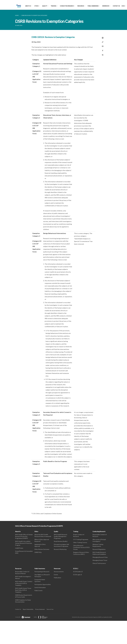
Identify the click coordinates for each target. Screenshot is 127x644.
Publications (57, 578)
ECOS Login (77, 575)
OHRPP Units (19, 548)
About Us (28, 6)
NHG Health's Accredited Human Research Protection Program (24, 543)
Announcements (59, 572)
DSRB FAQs (38, 552)
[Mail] (102, 45)
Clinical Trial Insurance (99, 563)
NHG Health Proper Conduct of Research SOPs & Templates (24, 583)
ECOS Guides (77, 572)
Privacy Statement (40, 609)
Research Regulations (99, 549)
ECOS (123, 6)
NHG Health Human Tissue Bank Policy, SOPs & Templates (23, 590)
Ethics (36, 6)
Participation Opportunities (43, 584)
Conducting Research (67, 6)
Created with (24, 617)
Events (56, 575)
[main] (63, 265)
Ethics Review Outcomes (42, 549)
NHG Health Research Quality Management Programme (60, 536)
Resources (81, 6)
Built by (42, 617)
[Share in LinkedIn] (102, 54)
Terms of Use (50, 609)
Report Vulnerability (28, 609)
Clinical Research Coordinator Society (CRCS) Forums (81, 547)
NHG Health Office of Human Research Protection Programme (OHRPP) (24, 536)
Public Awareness (93, 6)
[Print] (102, 38)
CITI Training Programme (81, 539)
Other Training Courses (80, 542)
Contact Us (116, 6)
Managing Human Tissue (100, 560)
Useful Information (40, 587)
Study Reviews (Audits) (61, 541)
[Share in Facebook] (102, 50)
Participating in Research (42, 572)
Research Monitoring (60, 549)
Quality (45, 6)
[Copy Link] (102, 42)
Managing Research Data (100, 557)
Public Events (38, 590)
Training (53, 6)
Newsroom (106, 6)
